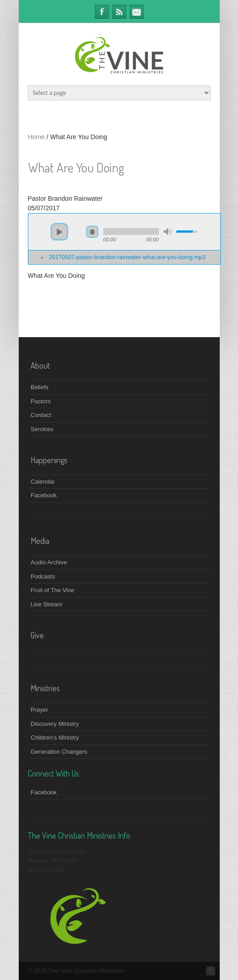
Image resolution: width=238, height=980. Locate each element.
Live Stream (46, 604)
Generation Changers (59, 752)
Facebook (102, 12)
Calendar (43, 482)
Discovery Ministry (55, 724)
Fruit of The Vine (53, 590)
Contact (41, 415)
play (59, 232)
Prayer (39, 710)
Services (42, 429)
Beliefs (40, 387)
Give (37, 635)
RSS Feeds (119, 12)
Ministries (45, 688)
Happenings (49, 460)
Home (36, 137)
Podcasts (43, 576)
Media (40, 541)
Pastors (41, 401)
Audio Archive (49, 562)
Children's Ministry (55, 738)
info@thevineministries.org (137, 12)
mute (168, 232)
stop (92, 232)
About (40, 365)
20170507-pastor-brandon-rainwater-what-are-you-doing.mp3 (127, 257)
